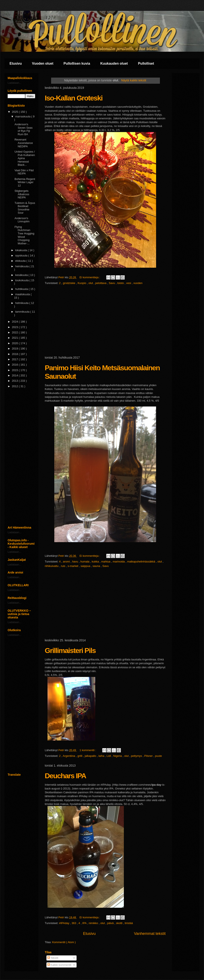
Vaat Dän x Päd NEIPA (24, 172)
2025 (15, 112)
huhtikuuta (22, 289)
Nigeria (118, 756)
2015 (15, 370)
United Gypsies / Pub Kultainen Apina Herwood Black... (25, 158)
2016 (15, 365)
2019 (15, 349)
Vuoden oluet (43, 63)
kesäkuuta (22, 275)
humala (85, 562)
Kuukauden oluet (114, 63)
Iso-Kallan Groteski (74, 98)
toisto (121, 283)
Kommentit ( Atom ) (64, 942)
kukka (96, 562)
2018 (15, 354)
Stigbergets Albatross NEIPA (22, 194)
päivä (111, 923)
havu (75, 562)
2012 (15, 386)
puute (159, 756)
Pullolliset (146, 63)
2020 (15, 343)
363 (74, 923)
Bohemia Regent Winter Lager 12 (25, 182)
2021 (15, 338)
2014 (15, 375)
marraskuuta (23, 116)
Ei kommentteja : (90, 277)
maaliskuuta (23, 294)
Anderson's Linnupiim (22, 220)
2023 (15, 327)
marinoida (119, 562)
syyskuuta (22, 255)
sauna (97, 566)
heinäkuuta (22, 266)
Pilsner (149, 756)
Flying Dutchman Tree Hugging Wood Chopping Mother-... (24, 235)
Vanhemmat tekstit (150, 934)
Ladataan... (15, 83)
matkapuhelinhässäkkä (141, 562)
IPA (85, 923)
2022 (15, 332)
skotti (120, 923)
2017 (15, 359)
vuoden (138, 283)
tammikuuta (23, 312)
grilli (80, 756)
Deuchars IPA (65, 776)
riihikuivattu (52, 566)
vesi (129, 283)
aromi (67, 562)
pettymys (137, 756)
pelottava (101, 283)
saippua (86, 566)
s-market (73, 566)
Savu (112, 283)
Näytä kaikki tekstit (134, 80)
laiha (102, 756)
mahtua (106, 562)
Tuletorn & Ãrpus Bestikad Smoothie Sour (25, 208)
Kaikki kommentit (59, 965)
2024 (15, 322)
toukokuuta (22, 280)
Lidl (109, 756)
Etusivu (16, 63)
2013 (15, 381)
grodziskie (70, 283)
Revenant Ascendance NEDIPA (24, 143)
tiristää (129, 923)
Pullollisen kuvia (77, 63)
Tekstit (53, 958)
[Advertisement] (105, 321)
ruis (64, 566)
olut (91, 283)
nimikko (94, 923)
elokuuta (21, 261)
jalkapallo (91, 756)
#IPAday (64, 923)
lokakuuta (22, 250)
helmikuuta (22, 303)
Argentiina (69, 756)
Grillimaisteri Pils (70, 650)
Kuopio (82, 283)
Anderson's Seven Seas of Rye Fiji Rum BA (23, 129)
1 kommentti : (88, 750)
